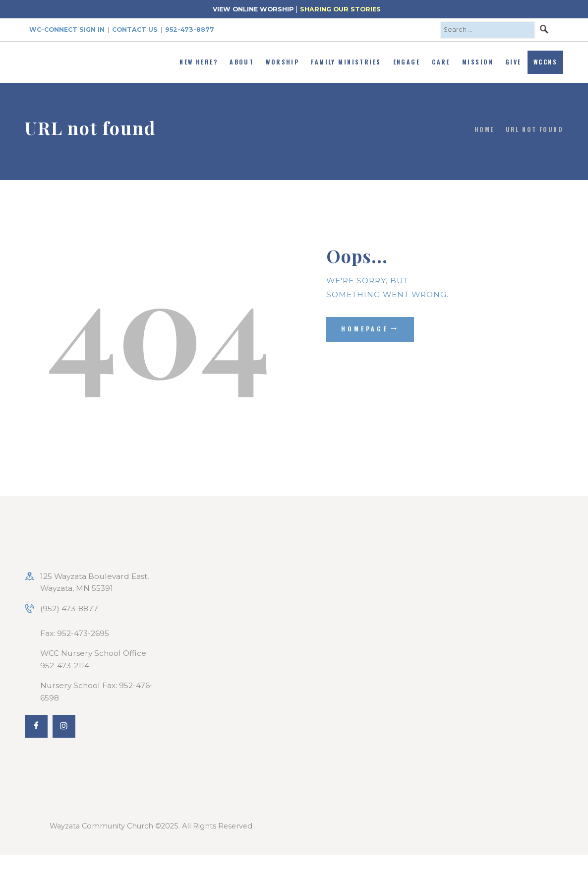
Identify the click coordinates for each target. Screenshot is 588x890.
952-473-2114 (65, 666)
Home (484, 129)
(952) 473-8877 (69, 608)
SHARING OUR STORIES (340, 9)
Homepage (365, 329)
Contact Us (135, 30)
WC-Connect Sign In (67, 30)
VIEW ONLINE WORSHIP (253, 9)
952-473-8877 (190, 30)
